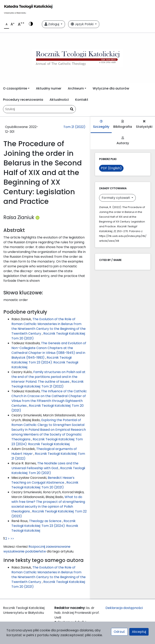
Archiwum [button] (76, 88)
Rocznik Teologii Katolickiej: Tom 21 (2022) (48, 384)
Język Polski (83, 24)
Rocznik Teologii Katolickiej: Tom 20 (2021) (48, 470)
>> (12, 539)
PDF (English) (111, 168)
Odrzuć (119, 632)
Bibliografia (123, 124)
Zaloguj (52, 24)
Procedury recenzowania (23, 100)
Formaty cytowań (116, 198)
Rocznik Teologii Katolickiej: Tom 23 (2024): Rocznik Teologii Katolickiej (45, 362)
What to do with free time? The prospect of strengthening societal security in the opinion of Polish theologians (48, 504)
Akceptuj (139, 632)
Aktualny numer (49, 88)
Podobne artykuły (25, 312)
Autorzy (123, 141)
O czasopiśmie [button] (15, 88)
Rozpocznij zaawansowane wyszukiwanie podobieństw (37, 549)
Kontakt (82, 100)
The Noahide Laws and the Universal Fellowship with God (45, 466)
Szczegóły (101, 124)
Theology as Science (46, 521)
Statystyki (144, 124)
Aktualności (59, 100)
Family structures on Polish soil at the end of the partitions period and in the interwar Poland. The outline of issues (48, 377)
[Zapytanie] (39, 109)
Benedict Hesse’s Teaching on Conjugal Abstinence (43, 480)
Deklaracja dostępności (124, 608)
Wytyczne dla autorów (111, 88)
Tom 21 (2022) (74, 127)
